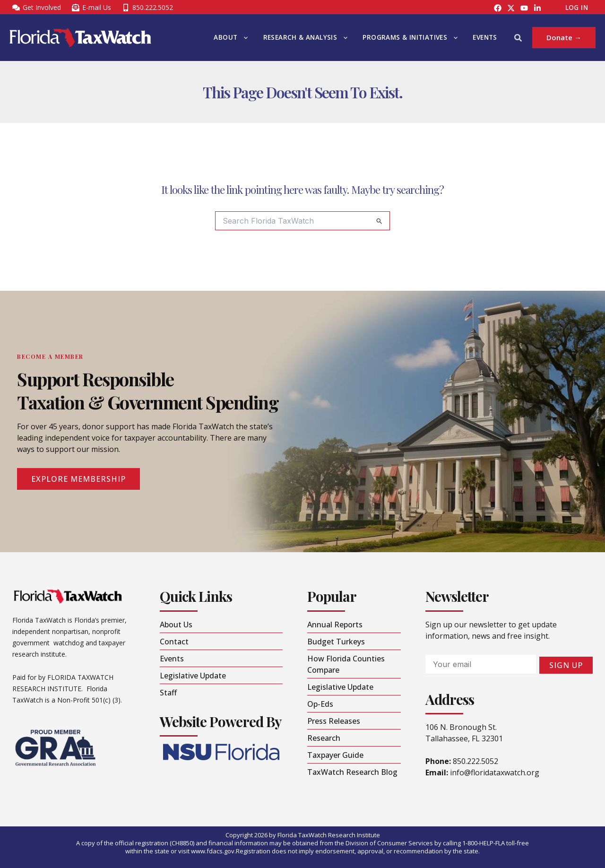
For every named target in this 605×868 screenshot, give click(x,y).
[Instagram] (511, 8)
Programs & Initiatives (410, 38)
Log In (577, 8)
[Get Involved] (36, 8)
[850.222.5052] (147, 8)
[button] (243, 38)
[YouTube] (524, 8)
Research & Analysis (306, 38)
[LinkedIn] (537, 8)
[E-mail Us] (91, 8)
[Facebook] (498, 8)
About (231, 38)
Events (485, 37)
